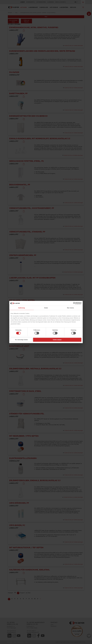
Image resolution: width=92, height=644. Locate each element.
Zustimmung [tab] (22, 308)
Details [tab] (46, 308)
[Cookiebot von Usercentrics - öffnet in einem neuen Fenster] (74, 303)
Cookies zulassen (57, 340)
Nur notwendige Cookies (21, 340)
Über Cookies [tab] (70, 308)
